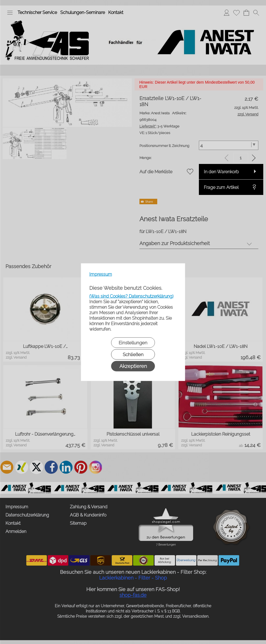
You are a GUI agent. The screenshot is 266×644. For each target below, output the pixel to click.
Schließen (133, 354)
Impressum (101, 274)
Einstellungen (133, 342)
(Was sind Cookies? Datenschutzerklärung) (131, 296)
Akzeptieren (133, 366)
